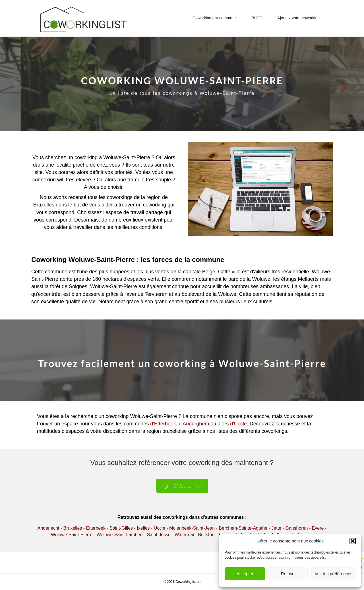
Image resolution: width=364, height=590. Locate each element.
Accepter (245, 574)
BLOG (257, 18)
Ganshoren (296, 528)
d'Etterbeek (163, 424)
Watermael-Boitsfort (195, 535)
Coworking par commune (215, 18)
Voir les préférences (333, 574)
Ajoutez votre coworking (298, 18)
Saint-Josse (159, 535)
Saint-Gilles (121, 528)
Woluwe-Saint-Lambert (120, 535)
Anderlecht (48, 528)
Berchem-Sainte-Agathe (243, 528)
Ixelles (143, 528)
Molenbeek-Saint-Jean (192, 528)
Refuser (288, 574)
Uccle (160, 528)
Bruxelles (73, 528)
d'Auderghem (194, 424)
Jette (276, 528)
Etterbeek (96, 528)
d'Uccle (238, 424)
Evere (318, 528)
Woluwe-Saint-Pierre (72, 535)
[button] (353, 541)
